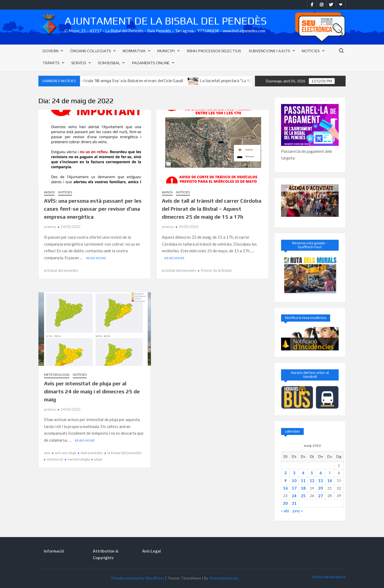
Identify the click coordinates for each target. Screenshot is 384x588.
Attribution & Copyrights (106, 554)
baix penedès (92, 453)
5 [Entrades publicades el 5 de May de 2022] (312, 473)
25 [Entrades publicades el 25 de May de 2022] (303, 496)
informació (54, 551)
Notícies (311, 51)
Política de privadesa (329, 577)
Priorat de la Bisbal (216, 270)
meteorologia (79, 459)
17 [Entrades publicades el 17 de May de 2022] (294, 488)
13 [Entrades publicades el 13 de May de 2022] (321, 481)
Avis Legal (151, 551)
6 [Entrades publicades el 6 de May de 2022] (321, 473)
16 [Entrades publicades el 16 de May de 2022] (285, 488)
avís (47, 453)
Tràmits (51, 63)
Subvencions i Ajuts (269, 51)
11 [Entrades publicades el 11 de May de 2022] (303, 481)
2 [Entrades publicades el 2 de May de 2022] (285, 473)
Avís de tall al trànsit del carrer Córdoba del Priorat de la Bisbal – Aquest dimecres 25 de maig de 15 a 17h (212, 209)
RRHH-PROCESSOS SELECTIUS (214, 51)
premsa (50, 227)
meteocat (55, 459)
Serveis (79, 63)
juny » (298, 511)
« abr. (286, 511)
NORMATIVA (134, 51)
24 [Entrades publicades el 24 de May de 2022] (294, 496)
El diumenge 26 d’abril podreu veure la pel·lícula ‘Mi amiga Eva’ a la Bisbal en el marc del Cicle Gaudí (106, 81)
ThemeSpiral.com (223, 578)
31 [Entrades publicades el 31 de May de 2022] (294, 503)
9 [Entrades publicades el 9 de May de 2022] (285, 481)
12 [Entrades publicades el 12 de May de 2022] (312, 481)
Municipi (166, 51)
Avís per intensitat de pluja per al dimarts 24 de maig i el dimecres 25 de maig (92, 391)
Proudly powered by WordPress (138, 578)
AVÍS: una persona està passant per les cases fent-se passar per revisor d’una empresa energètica (93, 209)
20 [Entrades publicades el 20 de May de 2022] (321, 488)
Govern (50, 51)
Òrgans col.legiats (91, 51)
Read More (96, 258)
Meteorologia (57, 375)
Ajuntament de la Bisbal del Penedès (166, 21)
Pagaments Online (151, 63)
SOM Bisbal (109, 63)
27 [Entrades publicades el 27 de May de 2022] (321, 496)
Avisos (49, 192)
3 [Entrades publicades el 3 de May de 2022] (294, 473)
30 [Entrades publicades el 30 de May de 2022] (285, 503)
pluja (98, 459)
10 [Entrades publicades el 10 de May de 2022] (294, 481)
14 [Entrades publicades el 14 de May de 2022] (330, 481)
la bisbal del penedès (61, 270)
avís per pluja (66, 453)
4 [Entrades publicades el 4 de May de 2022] (303, 473)
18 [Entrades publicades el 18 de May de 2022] (303, 488)
